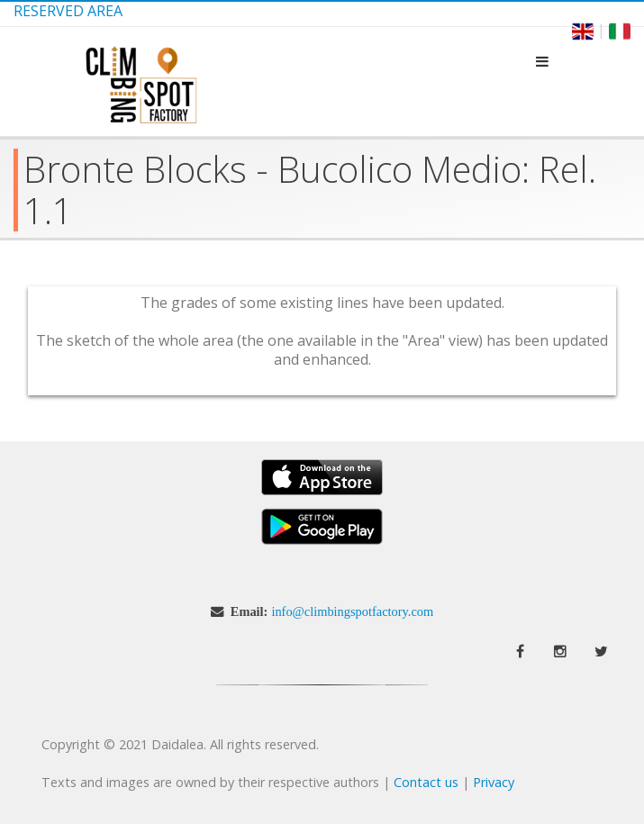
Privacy (494, 782)
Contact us (426, 782)
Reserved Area (68, 11)
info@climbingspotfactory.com (352, 611)
